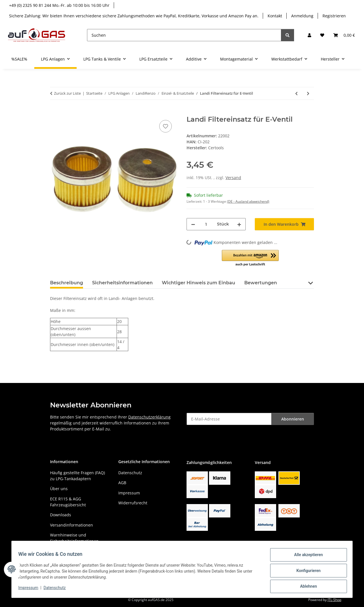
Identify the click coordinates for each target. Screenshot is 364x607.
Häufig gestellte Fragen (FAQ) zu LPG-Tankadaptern (77, 476)
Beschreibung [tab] (67, 283)
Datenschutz (57, 589)
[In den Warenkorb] (55, 112)
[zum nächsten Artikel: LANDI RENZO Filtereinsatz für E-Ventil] (308, 93)
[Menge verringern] (193, 224)
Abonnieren (293, 419)
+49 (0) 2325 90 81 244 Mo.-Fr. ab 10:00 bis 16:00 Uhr (59, 5)
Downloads (61, 515)
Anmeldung (302, 16)
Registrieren (334, 16)
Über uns (59, 489)
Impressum (31, 589)
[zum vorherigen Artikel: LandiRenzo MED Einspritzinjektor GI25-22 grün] (296, 93)
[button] (309, 35)
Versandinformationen (72, 525)
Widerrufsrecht (133, 503)
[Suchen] (184, 35)
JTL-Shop (334, 600)
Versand (233, 178)
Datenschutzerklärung (149, 417)
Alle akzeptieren (306, 557)
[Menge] (206, 224)
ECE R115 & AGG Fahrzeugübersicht (68, 502)
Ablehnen (306, 587)
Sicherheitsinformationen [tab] (122, 283)
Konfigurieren (306, 572)
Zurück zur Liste (67, 93)
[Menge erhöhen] (239, 224)
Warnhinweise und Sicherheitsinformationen (74, 538)
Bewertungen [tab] (261, 283)
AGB (122, 483)
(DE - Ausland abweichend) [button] (248, 201)
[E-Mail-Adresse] (229, 419)
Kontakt (275, 16)
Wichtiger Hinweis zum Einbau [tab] (198, 283)
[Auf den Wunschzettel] (166, 126)
